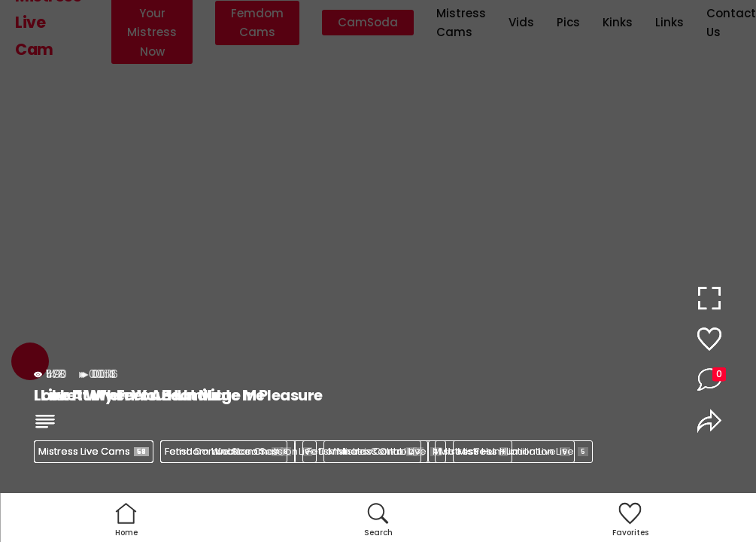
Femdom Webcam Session (238, 451)
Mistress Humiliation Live (523, 451)
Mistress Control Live (385, 451)
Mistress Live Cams (94, 451)
